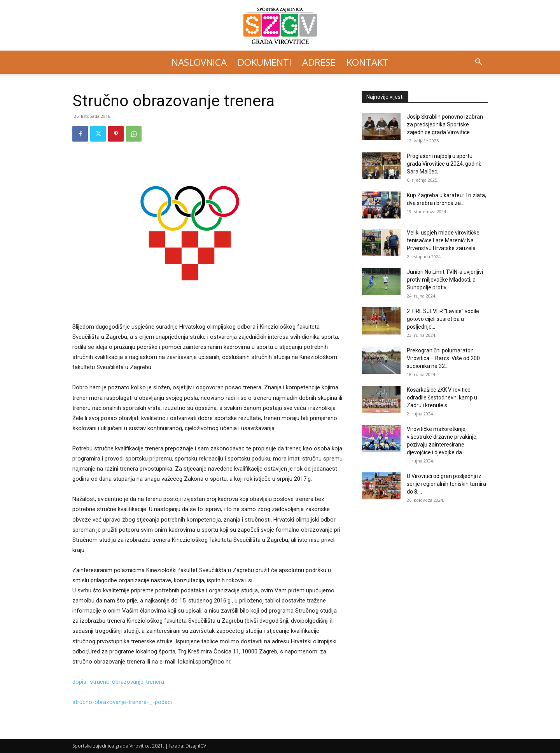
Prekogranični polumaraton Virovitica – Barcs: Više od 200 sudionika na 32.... (443, 358)
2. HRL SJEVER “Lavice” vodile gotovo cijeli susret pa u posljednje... (443, 319)
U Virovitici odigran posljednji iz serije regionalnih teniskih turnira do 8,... (446, 484)
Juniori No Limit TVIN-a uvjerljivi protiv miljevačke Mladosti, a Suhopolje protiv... (445, 280)
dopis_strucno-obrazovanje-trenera (118, 682)
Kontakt (367, 62)
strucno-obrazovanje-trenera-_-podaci (122, 702)
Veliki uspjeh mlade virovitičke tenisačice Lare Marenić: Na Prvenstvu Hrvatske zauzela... (443, 240)
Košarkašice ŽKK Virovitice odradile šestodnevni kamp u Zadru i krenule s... (442, 398)
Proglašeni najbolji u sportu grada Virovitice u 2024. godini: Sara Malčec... (444, 164)
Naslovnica (199, 62)
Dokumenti (264, 62)
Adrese (319, 62)
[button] (478, 63)
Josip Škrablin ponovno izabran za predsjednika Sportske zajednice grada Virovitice (445, 124)
